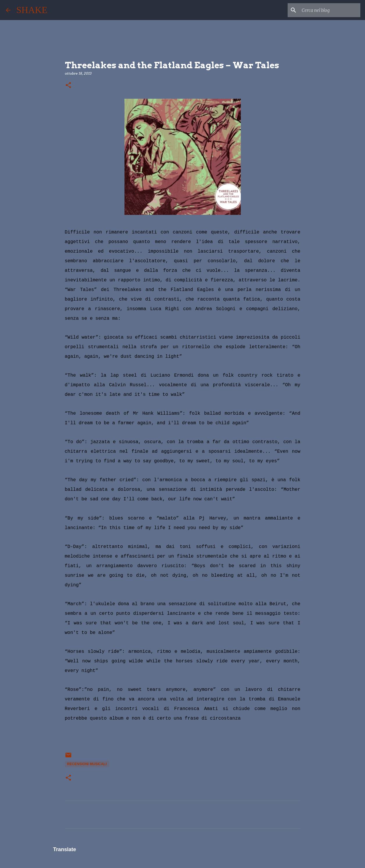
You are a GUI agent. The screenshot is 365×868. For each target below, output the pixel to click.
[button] (68, 86)
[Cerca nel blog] (330, 10)
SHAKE (32, 10)
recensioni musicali (87, 764)
